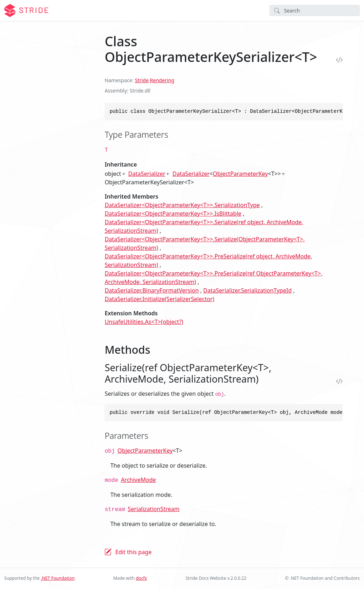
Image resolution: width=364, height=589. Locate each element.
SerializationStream (154, 509)
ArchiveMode (138, 480)
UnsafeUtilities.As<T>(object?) (144, 322)
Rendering (162, 80)
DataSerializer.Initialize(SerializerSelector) (159, 299)
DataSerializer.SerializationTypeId (248, 290)
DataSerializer (147, 174)
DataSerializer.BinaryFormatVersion (152, 290)
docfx (141, 578)
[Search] (315, 10)
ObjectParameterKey (240, 174)
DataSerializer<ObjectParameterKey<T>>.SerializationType (182, 205)
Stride (142, 80)
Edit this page (133, 552)
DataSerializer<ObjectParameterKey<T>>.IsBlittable (173, 214)
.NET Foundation (58, 578)
